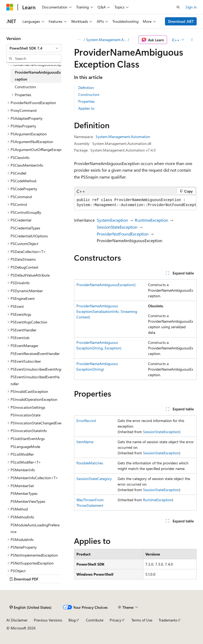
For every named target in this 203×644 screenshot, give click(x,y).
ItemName (85, 442)
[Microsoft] (10, 7)
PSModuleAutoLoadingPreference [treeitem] (35, 528)
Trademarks (168, 620)
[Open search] (178, 7)
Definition (86, 88)
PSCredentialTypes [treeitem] (25, 228)
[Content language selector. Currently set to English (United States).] (31, 607)
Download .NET (181, 21)
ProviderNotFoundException (123, 234)
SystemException (112, 220)
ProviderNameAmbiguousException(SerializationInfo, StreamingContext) (107, 311)
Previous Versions (48, 620)
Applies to (86, 108)
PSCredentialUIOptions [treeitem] (29, 236)
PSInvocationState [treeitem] (26, 415)
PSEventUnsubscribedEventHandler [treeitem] (35, 380)
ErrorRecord (86, 421)
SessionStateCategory (94, 479)
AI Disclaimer (17, 620)
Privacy (116, 620)
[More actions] (192, 40)
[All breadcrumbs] (79, 40)
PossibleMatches (90, 463)
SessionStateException (117, 227)
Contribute (95, 620)
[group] (135, 203)
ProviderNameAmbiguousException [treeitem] (38, 76)
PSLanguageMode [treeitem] (25, 447)
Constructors (89, 94)
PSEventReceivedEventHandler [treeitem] (35, 354)
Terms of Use (142, 620)
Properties (86, 101)
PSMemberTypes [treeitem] (24, 493)
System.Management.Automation (107, 40)
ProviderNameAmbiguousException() (106, 285)
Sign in (191, 7)
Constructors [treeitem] (25, 87)
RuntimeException (151, 220)
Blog (72, 620)
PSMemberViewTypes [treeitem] (28, 501)
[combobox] (34, 48)
